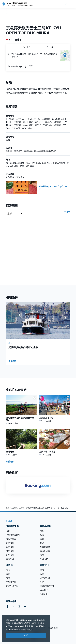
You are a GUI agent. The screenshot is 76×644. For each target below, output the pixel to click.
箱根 (8, 578)
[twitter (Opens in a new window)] (13, 607)
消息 (8, 531)
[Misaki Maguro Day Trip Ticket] (38, 187)
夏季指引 (10, 547)
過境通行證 (45, 578)
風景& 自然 (45, 551)
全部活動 (44, 559)
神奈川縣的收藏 (13, 535)
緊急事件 (44, 590)
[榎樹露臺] (21, 442)
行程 (42, 582)
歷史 (42, 543)
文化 (42, 535)
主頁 (8, 508)
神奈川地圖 (11, 582)
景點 (42, 531)
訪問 (42, 574)
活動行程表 (11, 539)
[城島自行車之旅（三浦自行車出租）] (21, 410)
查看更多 (10, 462)
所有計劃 (44, 594)
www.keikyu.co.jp (19, 66)
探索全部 (10, 559)
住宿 (42, 570)
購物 (42, 555)
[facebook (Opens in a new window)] (7, 607)
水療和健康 (45, 547)
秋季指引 (10, 551)
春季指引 (10, 543)
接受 (26, 635)
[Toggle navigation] (71, 4)
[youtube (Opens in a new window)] (25, 607)
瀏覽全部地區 (12, 586)
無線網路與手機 (47, 586)
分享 (50, 47)
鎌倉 (8, 574)
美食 (42, 539)
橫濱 (8, 570)
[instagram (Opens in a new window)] (19, 607)
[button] (35, 398)
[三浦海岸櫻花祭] (55, 408)
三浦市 (18, 40)
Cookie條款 (13, 629)
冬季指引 (10, 555)
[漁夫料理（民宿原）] (55, 442)
